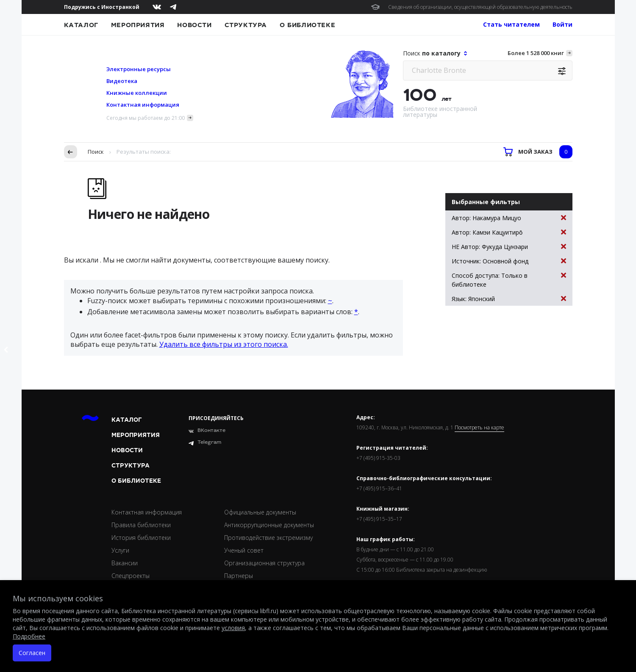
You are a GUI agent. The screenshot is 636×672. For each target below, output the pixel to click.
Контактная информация (143, 105)
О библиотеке (307, 25)
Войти (562, 24)
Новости (194, 25)
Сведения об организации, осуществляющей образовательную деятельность (480, 7)
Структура (246, 25)
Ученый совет (244, 550)
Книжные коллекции (137, 93)
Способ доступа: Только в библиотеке (509, 280)
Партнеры (239, 576)
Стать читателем (511, 24)
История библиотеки (141, 538)
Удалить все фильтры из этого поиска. (224, 344)
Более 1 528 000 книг (536, 53)
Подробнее (29, 636)
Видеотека (122, 81)
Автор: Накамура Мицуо (509, 218)
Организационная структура (264, 563)
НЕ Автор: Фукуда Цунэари (509, 247)
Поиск (96, 152)
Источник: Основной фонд (509, 261)
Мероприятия (138, 25)
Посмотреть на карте (479, 428)
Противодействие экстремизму (268, 538)
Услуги (120, 550)
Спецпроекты (131, 576)
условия (233, 628)
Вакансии (125, 563)
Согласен (32, 653)
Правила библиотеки (141, 525)
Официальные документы (260, 512)
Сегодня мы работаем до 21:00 (146, 118)
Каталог (81, 25)
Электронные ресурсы (139, 69)
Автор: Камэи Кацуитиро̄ (509, 232)
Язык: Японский (509, 299)
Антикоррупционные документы (269, 525)
